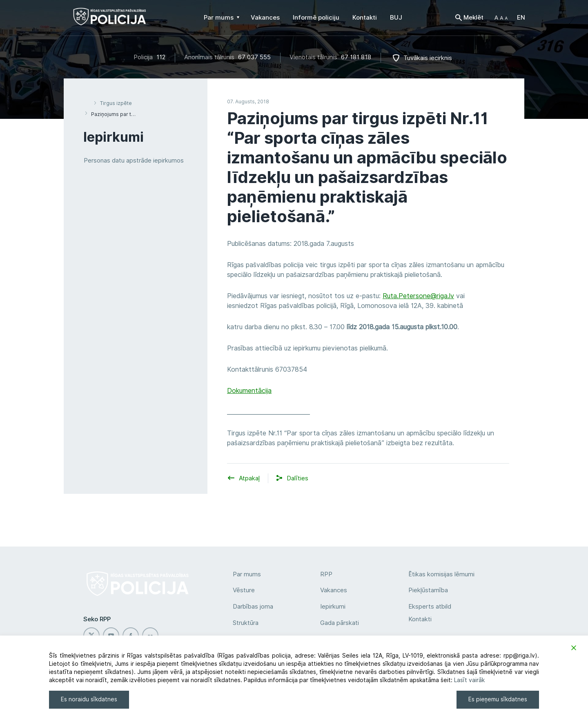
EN (521, 18)
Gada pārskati (340, 623)
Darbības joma (253, 607)
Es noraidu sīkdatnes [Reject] (89, 699)
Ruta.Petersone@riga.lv (418, 296)
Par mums (247, 574)
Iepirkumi (333, 607)
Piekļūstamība (428, 590)
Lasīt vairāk (469, 680)
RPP (326, 574)
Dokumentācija (249, 391)
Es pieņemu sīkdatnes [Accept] (498, 699)
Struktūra (246, 623)
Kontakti (420, 619)
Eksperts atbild (430, 607)
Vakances (334, 590)
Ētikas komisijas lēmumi (441, 574)
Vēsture (244, 590)
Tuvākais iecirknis (428, 58)
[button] (501, 18)
